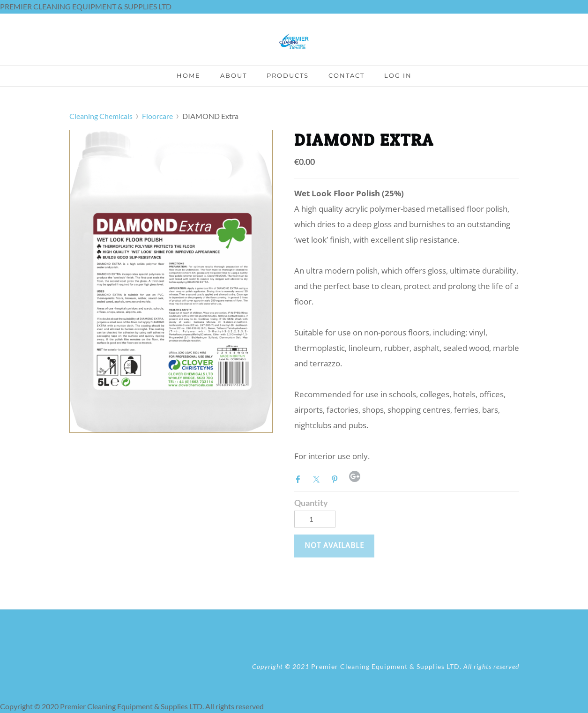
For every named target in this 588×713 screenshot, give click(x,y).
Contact (346, 75)
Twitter (318, 478)
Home (189, 75)
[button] (334, 546)
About (234, 75)
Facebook (300, 478)
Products (288, 75)
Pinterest (336, 478)
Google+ (355, 476)
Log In (398, 75)
